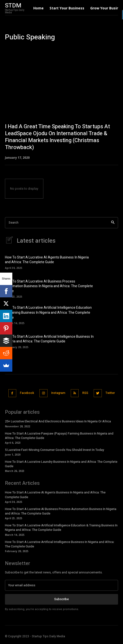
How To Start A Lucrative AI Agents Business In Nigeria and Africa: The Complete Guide (47, 260)
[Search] (113, 223)
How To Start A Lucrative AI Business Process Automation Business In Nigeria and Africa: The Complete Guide (49, 286)
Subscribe (61, 599)
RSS (85, 393)
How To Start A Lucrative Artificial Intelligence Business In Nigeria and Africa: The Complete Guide (49, 339)
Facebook (27, 393)
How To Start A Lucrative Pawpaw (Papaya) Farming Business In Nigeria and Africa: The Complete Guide (59, 436)
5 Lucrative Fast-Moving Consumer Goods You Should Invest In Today (54, 450)
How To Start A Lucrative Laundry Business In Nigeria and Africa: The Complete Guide (61, 464)
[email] (61, 585)
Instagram (58, 393)
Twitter (110, 393)
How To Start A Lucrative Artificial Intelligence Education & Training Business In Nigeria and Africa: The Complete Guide (48, 312)
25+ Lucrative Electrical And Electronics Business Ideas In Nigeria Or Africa (58, 421)
